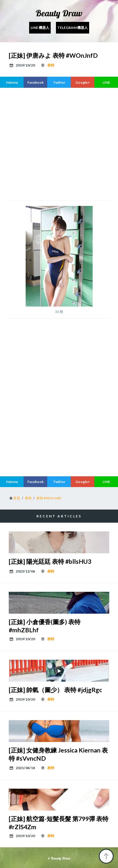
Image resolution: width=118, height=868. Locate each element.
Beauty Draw (59, 13)
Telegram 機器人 (73, 28)
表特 (51, 65)
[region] (63, 143)
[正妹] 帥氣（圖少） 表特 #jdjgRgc (55, 690)
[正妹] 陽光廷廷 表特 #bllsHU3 (50, 561)
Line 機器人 (40, 28)
